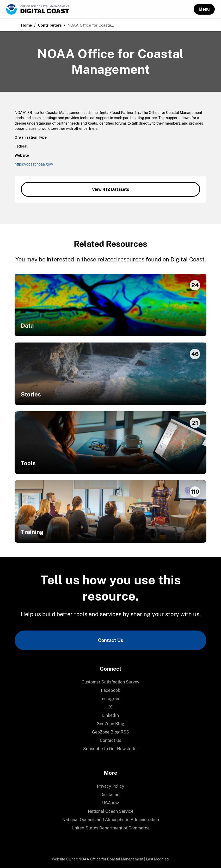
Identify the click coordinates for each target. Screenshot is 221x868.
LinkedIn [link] (110, 715)
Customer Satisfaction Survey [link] (110, 682)
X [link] (111, 707)
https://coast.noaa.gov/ (34, 164)
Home (26, 25)
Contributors (50, 25)
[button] (204, 9)
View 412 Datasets (110, 189)
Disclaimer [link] (111, 795)
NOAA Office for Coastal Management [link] (111, 859)
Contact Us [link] (110, 640)
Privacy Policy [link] (111, 786)
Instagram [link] (110, 699)
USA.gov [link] (110, 803)
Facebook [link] (110, 690)
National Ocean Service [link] (111, 811)
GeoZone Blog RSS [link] (111, 732)
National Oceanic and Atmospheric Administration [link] (111, 820)
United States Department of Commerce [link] (111, 828)
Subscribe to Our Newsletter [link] (111, 749)
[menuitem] (110, 682)
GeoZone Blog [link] (110, 724)
